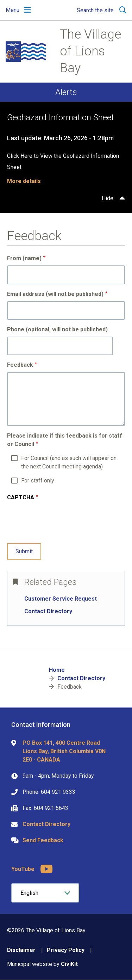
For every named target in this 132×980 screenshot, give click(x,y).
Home (57, 670)
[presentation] (61, 524)
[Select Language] (45, 893)
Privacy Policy (66, 950)
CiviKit (69, 964)
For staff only (38, 481)
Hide (108, 198)
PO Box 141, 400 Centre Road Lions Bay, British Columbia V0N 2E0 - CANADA (64, 751)
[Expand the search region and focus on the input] (100, 10)
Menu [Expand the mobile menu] (12, 10)
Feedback (20, 365)
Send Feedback (43, 840)
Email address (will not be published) (55, 294)
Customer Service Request (61, 599)
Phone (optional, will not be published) (57, 329)
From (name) (24, 258)
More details (24, 181)
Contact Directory (48, 611)
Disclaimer (21, 950)
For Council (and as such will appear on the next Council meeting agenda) (69, 462)
